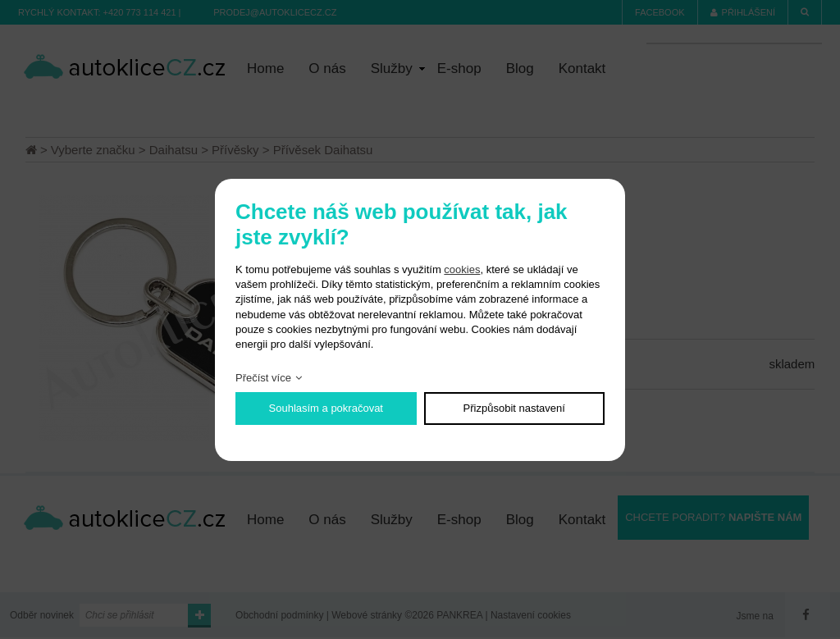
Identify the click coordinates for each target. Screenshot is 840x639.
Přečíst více (263, 378)
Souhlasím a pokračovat (326, 408)
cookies (462, 269)
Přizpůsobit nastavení (514, 408)
